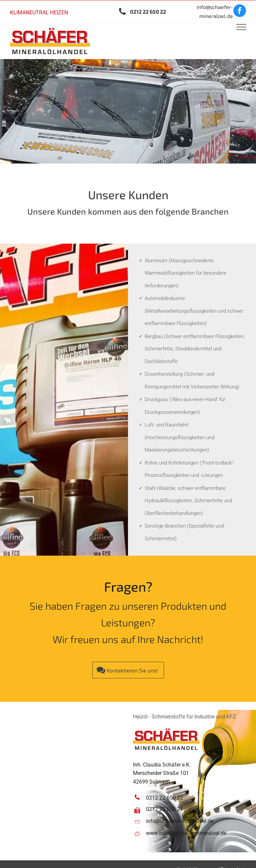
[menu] (241, 27)
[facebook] (240, 12)
